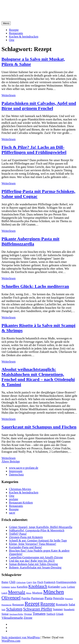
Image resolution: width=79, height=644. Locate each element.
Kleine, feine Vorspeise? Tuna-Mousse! (33, 544)
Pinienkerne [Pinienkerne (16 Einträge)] (7, 605)
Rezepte (14, 30)
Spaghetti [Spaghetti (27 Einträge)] (69, 609)
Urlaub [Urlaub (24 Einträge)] (60, 614)
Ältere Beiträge (11, 461)
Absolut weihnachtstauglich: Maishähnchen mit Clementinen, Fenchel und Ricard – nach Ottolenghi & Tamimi (38, 377)
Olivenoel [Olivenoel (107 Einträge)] (11, 598)
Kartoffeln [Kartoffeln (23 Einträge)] (22, 587)
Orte (12, 40)
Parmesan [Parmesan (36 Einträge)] (37, 598)
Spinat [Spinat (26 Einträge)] (5, 614)
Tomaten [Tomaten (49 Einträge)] (39, 614)
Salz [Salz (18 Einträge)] (3, 610)
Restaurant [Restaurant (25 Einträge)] (18, 605)
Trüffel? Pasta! (18, 534)
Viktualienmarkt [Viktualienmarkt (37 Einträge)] (12, 618)
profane (14, 499)
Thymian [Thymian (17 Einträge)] (28, 614)
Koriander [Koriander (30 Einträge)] (54, 587)
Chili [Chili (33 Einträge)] (12, 582)
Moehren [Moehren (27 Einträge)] (37, 593)
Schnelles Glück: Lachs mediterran (35, 286)
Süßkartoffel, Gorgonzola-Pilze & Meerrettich (37, 530)
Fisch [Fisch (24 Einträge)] (40, 582)
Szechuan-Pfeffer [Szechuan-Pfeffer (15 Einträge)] (16, 614)
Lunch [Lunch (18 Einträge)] (4, 593)
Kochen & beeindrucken (24, 37)
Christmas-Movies (20, 489)
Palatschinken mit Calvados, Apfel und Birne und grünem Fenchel (39, 106)
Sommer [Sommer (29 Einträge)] (58, 609)
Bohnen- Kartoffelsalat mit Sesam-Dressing (35, 567)
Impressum (16, 471)
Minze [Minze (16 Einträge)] (29, 593)
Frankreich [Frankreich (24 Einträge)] (50, 582)
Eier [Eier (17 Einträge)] (35, 582)
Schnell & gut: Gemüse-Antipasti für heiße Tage (38, 540)
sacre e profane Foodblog (34, 7)
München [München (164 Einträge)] (54, 592)
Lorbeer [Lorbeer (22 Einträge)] (71, 587)
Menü (6, 23)
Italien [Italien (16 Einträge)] (13, 587)
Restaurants (16, 33)
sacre (12, 513)
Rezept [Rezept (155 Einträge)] (32, 604)
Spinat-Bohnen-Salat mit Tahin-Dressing (33, 564)
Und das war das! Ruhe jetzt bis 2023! (32, 561)
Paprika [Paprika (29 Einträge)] (26, 598)
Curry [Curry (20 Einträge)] (29, 582)
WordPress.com (11, 641)
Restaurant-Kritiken (21, 503)
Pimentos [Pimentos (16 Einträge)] (69, 599)
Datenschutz (16, 474)
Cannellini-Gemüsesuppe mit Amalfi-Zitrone (36, 557)
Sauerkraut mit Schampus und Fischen (39, 427)
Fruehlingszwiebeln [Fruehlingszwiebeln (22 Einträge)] (66, 582)
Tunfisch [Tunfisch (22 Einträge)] (51, 614)
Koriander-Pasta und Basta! (26, 547)
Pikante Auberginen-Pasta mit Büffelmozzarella (30, 241)
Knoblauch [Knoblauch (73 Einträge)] (38, 586)
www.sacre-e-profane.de (24, 468)
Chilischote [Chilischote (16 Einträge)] (21, 582)
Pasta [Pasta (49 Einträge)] (48, 598)
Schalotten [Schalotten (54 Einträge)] (14, 609)
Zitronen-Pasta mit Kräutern (26, 537)
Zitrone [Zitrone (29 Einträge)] (28, 618)
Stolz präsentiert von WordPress (21, 637)
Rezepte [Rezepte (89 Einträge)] (48, 604)
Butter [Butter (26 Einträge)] (5, 582)
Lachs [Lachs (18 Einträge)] (64, 587)
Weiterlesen (9, 95)
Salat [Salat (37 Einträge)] (72, 604)
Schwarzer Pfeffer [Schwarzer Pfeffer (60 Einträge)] (38, 609)
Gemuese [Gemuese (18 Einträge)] (6, 587)
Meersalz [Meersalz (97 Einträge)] (17, 592)
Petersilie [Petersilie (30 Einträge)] (59, 598)
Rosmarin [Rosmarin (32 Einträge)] (62, 604)
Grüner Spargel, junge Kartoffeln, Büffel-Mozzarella (41, 527)
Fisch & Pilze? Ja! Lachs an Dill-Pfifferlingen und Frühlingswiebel (34, 150)
